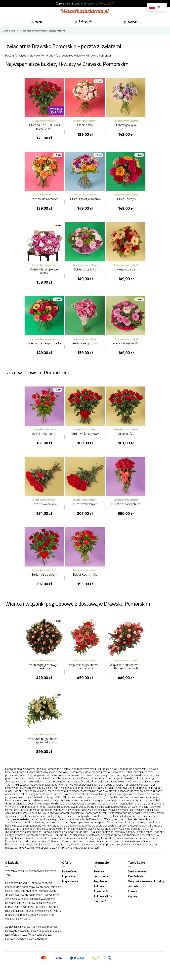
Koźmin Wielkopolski (37, 848)
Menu (36, 22)
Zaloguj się (84, 22)
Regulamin (100, 881)
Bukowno (67, 848)
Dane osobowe (137, 872)
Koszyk (132, 22)
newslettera (79, 4)
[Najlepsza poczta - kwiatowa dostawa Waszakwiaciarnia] (85, 12)
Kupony (132, 896)
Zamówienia (135, 876)
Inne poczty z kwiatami (87, 848)
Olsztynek (55, 848)
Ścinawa (19, 848)
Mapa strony (70, 881)
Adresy (132, 891)
